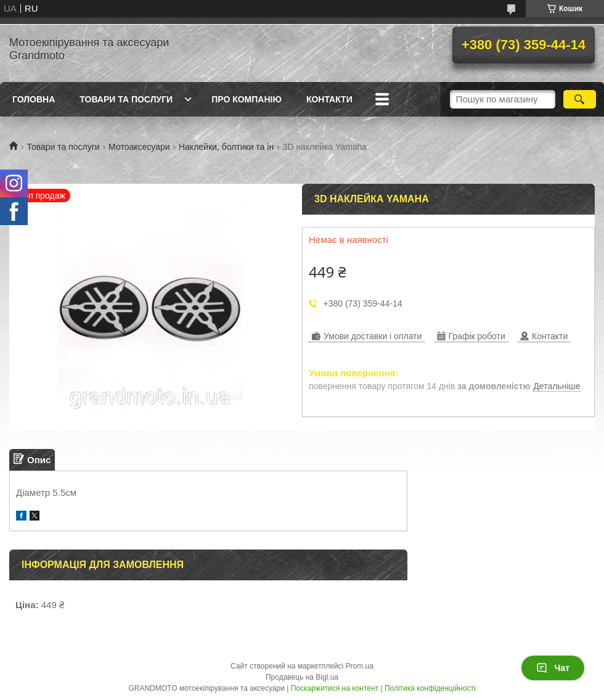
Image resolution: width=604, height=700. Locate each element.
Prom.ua (360, 666)
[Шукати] (580, 99)
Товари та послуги (126, 99)
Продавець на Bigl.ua (302, 677)
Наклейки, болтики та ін (226, 147)
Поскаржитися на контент (335, 688)
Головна (34, 99)
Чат (553, 668)
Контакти (329, 99)
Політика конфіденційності (430, 688)
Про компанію (247, 99)
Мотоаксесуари (139, 147)
